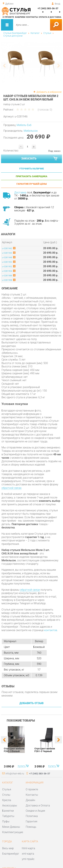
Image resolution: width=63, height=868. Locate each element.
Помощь (31, 827)
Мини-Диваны (11, 827)
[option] (32, 62)
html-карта (28, 848)
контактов (51, 630)
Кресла (7, 800)
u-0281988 (7, 276)
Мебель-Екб (24, 125)
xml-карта (28, 854)
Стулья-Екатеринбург (15, 33)
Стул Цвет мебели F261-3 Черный (45, 750)
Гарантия (32, 821)
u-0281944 (7, 253)
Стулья (47, 33)
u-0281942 (7, 248)
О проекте (8, 17)
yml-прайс (28, 859)
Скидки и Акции (35, 811)
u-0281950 (7, 262)
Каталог (35, 33)
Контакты (32, 17)
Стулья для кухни (13, 36)
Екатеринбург (11, 854)
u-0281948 (7, 257)
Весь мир (8, 848)
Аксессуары (10, 806)
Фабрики (20, 17)
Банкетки (8, 811)
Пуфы (6, 821)
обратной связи (11, 488)
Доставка (20, 193)
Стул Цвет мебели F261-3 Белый (14, 750)
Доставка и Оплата (38, 806)
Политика (32, 816)
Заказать (40, 159)
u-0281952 (7, 266)
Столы (6, 795)
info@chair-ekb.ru (15, 774)
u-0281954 (7, 271)
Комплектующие (13, 832)
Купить (22, 766)
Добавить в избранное (49, 92)
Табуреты (8, 816)
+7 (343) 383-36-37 (48, 8)
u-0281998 (7, 280)
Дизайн (30, 800)
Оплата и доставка (50, 17)
